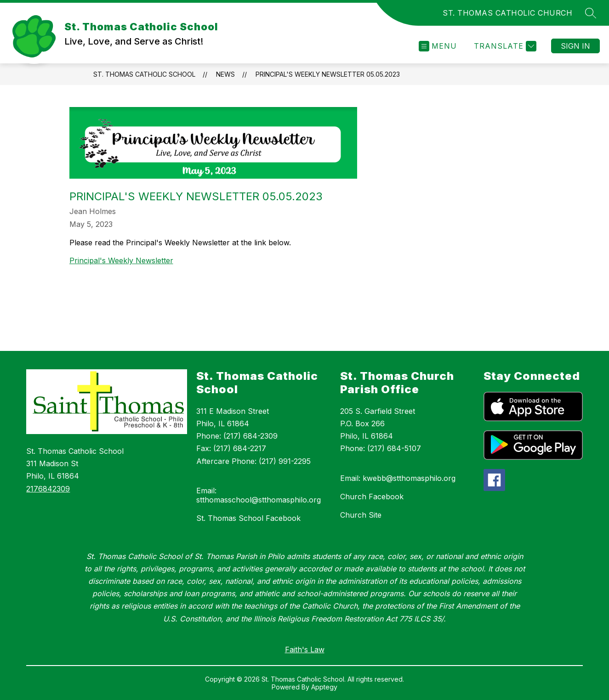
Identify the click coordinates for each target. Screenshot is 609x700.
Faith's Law (305, 649)
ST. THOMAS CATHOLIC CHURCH (507, 13)
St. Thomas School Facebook (248, 518)
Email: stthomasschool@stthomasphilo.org (259, 495)
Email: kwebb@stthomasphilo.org (398, 478)
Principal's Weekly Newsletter (121, 260)
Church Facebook (372, 497)
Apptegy (324, 687)
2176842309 (48, 489)
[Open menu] (438, 46)
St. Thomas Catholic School (144, 74)
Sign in (575, 46)
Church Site (361, 515)
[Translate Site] (504, 46)
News (225, 74)
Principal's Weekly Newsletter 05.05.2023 (328, 74)
